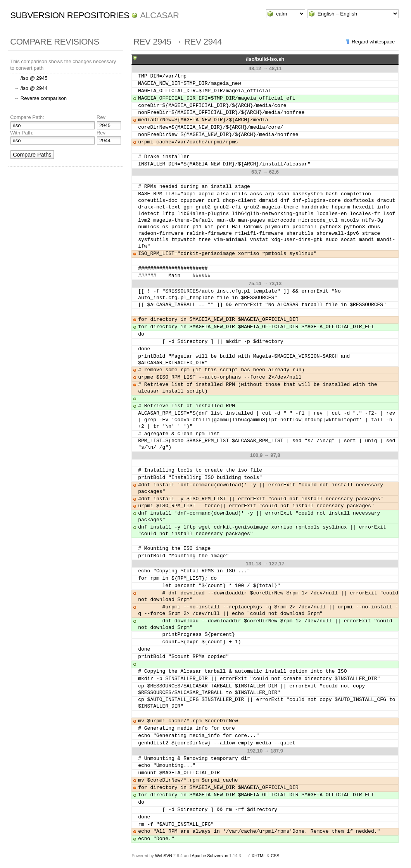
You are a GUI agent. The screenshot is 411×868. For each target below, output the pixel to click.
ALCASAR (159, 15)
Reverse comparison (44, 98)
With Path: (22, 133)
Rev (101, 117)
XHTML (259, 856)
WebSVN (164, 856)
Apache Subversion (210, 856)
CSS (275, 856)
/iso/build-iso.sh (265, 59)
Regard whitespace (373, 42)
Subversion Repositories (70, 15)
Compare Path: (27, 117)
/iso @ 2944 (34, 88)
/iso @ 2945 (34, 78)
